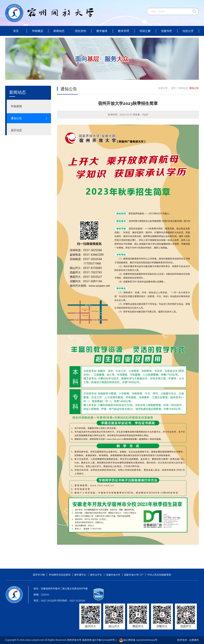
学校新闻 (29, 106)
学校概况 (37, 31)
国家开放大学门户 (134, 575)
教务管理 (124, 31)
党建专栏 (167, 31)
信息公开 (188, 31)
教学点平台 (96, 575)
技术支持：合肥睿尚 (188, 640)
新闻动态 (59, 31)
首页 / (174, 88)
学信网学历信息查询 (60, 575)
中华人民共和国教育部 (159, 575)
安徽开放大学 (113, 575)
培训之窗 (145, 31)
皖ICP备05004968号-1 (105, 640)
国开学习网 (39, 575)
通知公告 (29, 118)
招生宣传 (80, 31)
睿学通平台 (80, 575)
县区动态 (29, 130)
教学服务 (102, 31)
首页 (16, 31)
